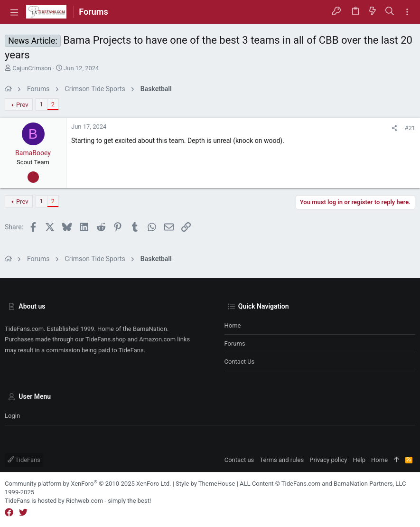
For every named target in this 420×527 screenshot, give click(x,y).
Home (233, 325)
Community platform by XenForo (88, 484)
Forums (235, 343)
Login (12, 416)
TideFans (24, 460)
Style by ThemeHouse (205, 484)
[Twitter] (23, 513)
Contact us (240, 362)
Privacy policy (328, 460)
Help (359, 460)
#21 (410, 128)
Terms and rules (282, 460)
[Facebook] (9, 513)
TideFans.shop (106, 339)
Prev (22, 105)
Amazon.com (157, 339)
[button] (14, 12)
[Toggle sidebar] (407, 12)
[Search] (390, 12)
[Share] (395, 128)
